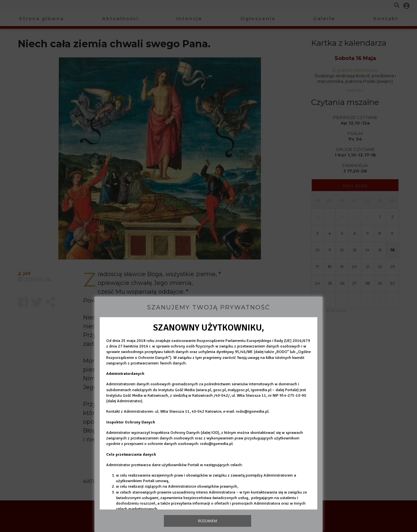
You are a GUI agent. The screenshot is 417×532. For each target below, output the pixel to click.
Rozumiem (208, 521)
